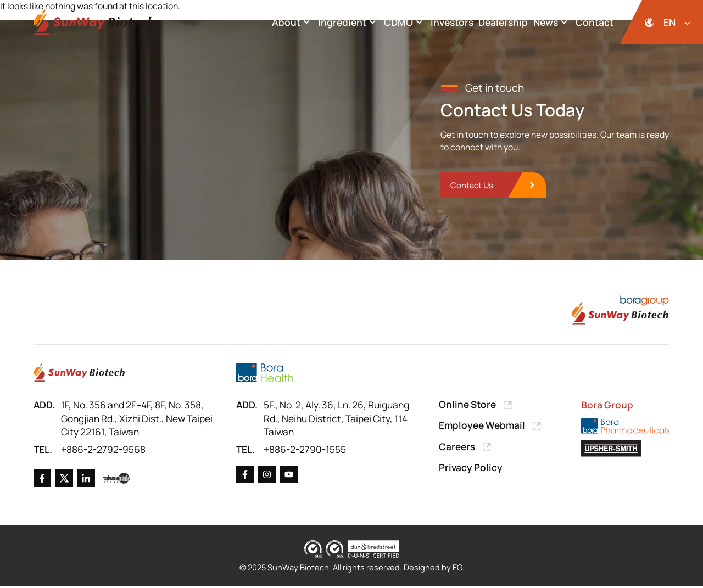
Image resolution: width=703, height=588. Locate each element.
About (292, 22)
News (552, 22)
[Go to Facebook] (42, 480)
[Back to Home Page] (94, 22)
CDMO (405, 22)
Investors (452, 22)
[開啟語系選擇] (661, 22)
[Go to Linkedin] (86, 480)
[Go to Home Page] (79, 374)
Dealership (503, 22)
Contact (595, 22)
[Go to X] (64, 480)
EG (458, 569)
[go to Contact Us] (495, 186)
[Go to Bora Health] (264, 374)
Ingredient (348, 22)
